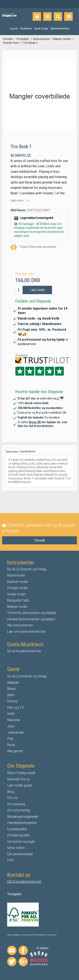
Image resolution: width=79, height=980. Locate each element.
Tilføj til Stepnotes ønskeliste (33, 247)
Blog (11, 792)
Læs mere (17, 200)
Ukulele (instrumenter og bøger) (31, 619)
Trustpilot (21, 355)
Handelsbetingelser (22, 823)
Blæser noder (17, 607)
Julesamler (16, 732)
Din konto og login (21, 841)
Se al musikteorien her (24, 651)
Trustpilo (14, 894)
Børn (11, 695)
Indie (11, 714)
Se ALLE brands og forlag (27, 569)
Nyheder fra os (19, 779)
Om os (12, 798)
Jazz (11, 726)
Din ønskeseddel (20, 854)
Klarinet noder (18, 582)
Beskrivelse (12, 452)
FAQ (10, 860)
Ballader (13, 682)
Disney (12, 701)
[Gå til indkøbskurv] (68, 16)
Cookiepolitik (17, 829)
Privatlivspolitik (18, 835)
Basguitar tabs (18, 600)
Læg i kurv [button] (38, 290)
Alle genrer (15, 751)
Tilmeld (39, 540)
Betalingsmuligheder (23, 817)
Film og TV (15, 707)
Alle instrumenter (20, 625)
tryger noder (19, 588)
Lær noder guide (20, 785)
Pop (10, 738)
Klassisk (14, 720)
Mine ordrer (16, 848)
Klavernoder (16, 575)
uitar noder (17, 594)
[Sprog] (37, 16)
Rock (11, 745)
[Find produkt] (58, 16)
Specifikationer (28, 452)
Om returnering (19, 810)
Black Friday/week (21, 773)
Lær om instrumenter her (26, 631)
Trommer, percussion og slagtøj (31, 613)
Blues (11, 689)
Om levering (16, 804)
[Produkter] (47, 16)
